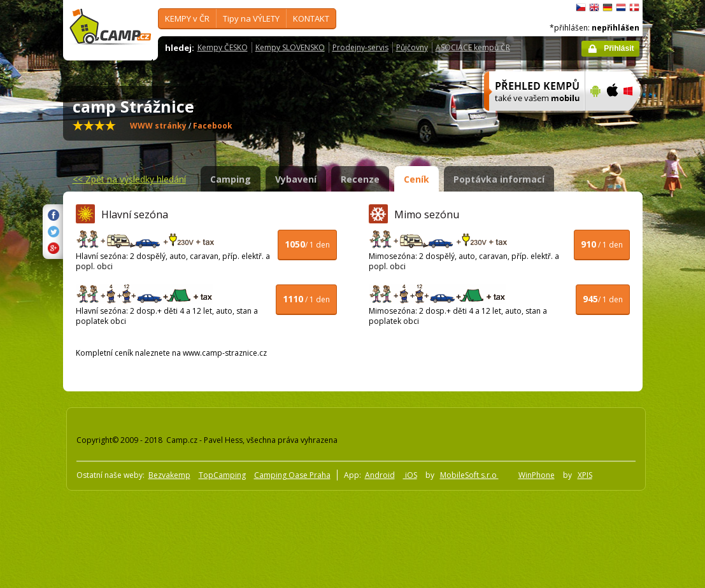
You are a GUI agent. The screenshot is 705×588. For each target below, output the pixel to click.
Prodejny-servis (360, 47)
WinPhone (537, 475)
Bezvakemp (169, 475)
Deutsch (608, 8)
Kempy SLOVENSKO (290, 47)
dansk (634, 8)
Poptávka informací (499, 179)
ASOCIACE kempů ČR (473, 47)
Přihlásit (619, 48)
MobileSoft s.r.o (469, 475)
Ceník (417, 179)
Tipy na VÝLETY (251, 18)
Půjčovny (412, 47)
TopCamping (222, 475)
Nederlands (621, 8)
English (594, 8)
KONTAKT (311, 18)
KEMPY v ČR (187, 18)
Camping (231, 179)
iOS (410, 475)
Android (380, 475)
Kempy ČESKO (223, 47)
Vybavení (296, 179)
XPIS (585, 475)
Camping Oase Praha (292, 475)
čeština (581, 8)
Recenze (360, 179)
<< (129, 179)
